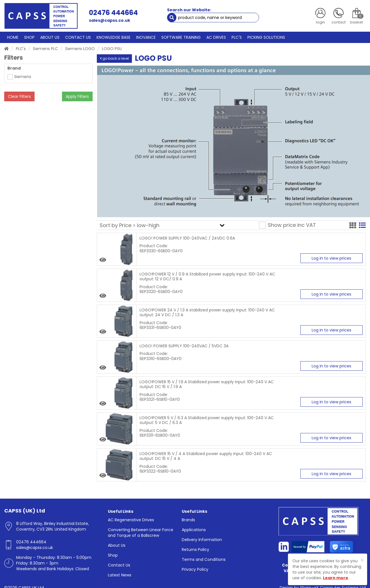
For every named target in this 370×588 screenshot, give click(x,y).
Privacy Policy (195, 569)
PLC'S (235, 37)
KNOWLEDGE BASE (112, 37)
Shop (113, 555)
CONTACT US (77, 37)
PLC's (21, 48)
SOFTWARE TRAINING (179, 37)
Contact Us (119, 565)
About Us (117, 545)
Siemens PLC (45, 48)
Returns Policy (195, 549)
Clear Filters (19, 96)
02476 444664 (113, 13)
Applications (194, 529)
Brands (188, 520)
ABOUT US (49, 37)
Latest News (120, 575)
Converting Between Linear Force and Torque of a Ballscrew (141, 532)
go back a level (114, 58)
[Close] (362, 560)
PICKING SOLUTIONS (264, 37)
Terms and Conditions (204, 559)
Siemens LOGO (80, 48)
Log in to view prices (331, 258)
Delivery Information (202, 539)
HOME (13, 37)
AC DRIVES (214, 37)
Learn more (336, 578)
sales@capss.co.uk (109, 20)
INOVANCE (144, 37)
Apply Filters (77, 96)
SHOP (29, 37)
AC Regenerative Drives (131, 520)
